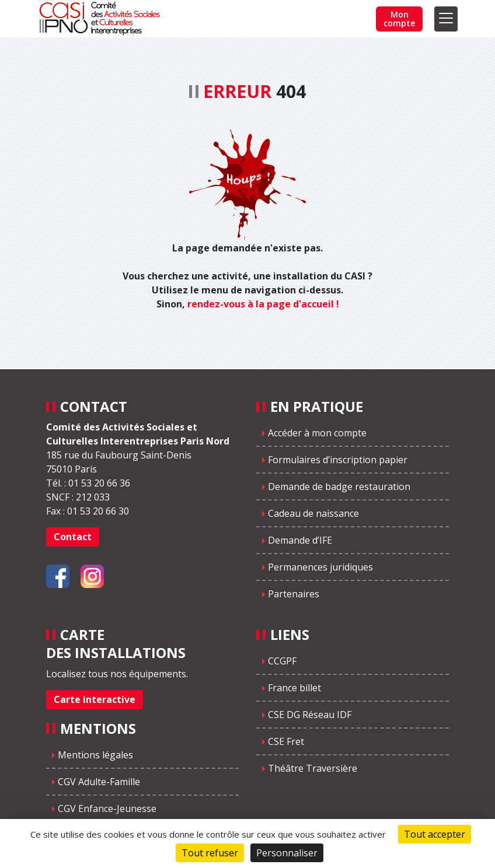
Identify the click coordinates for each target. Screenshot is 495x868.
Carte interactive (95, 699)
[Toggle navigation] (446, 19)
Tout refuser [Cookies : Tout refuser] (210, 853)
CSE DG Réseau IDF (310, 715)
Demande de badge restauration (339, 487)
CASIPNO (101, 19)
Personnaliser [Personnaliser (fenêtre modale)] (287, 853)
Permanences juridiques (320, 567)
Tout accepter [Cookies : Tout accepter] (435, 834)
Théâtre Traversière (313, 768)
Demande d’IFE (300, 540)
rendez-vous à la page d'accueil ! (263, 304)
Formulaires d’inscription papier (338, 460)
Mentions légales (95, 755)
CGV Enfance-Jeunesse (107, 808)
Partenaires (294, 594)
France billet (294, 688)
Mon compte (399, 19)
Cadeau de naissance (313, 513)
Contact (73, 537)
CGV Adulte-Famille (99, 782)
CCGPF (282, 661)
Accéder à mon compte (317, 433)
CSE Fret (286, 741)
